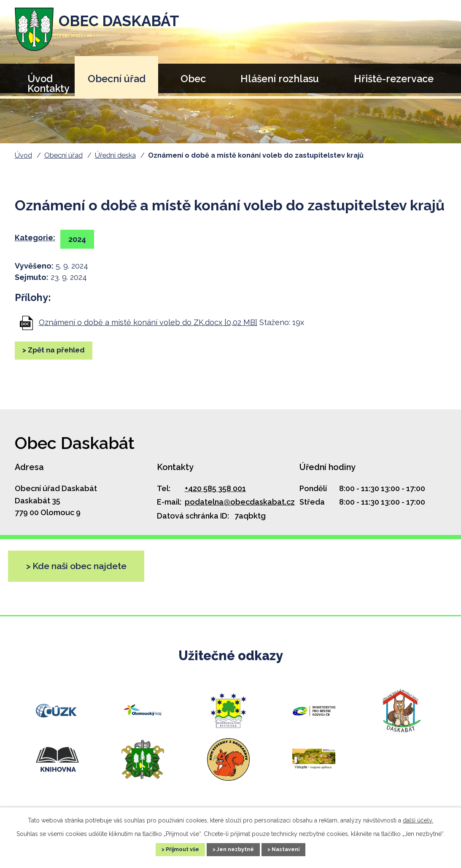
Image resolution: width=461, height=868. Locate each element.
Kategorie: (35, 238)
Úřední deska (115, 155)
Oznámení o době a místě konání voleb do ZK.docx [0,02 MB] (148, 322)
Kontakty (49, 88)
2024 (81, 239)
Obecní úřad (117, 79)
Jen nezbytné (236, 849)
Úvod (23, 155)
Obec (193, 79)
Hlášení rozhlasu (280, 79)
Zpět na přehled (62, 351)
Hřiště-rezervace (394, 79)
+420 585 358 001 (215, 488)
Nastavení (296, 849)
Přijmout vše (173, 849)
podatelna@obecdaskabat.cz (240, 502)
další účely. (418, 819)
